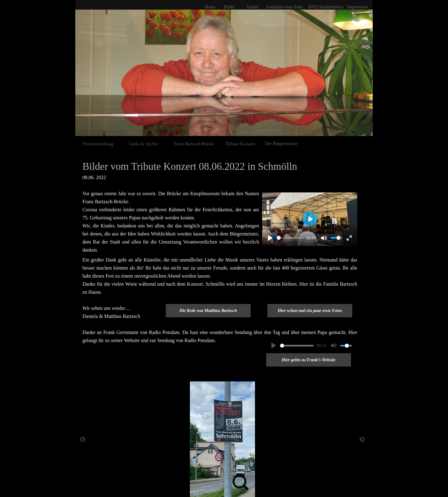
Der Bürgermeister (281, 144)
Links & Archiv (144, 144)
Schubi (253, 7)
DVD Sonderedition (326, 7)
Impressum (358, 7)
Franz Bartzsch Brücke (194, 144)
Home (210, 7)
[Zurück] (83, 439)
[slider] (290, 238)
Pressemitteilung (98, 144)
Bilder (229, 7)
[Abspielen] (270, 238)
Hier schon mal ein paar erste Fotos (310, 311)
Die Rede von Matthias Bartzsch (208, 311)
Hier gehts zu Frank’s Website (308, 360)
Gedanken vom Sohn (284, 7)
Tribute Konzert (240, 144)
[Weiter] (362, 439)
